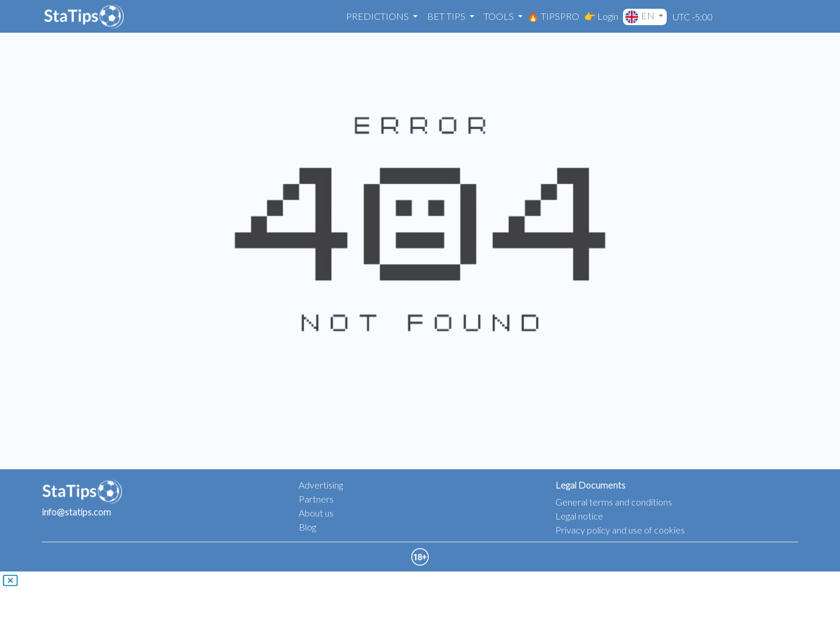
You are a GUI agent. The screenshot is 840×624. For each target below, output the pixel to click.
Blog (307, 527)
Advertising (321, 485)
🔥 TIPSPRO (553, 16)
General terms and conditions (614, 502)
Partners (316, 499)
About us (316, 513)
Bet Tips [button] (447, 16)
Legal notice (579, 516)
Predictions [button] (378, 16)
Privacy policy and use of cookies (620, 530)
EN (641, 17)
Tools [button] (500, 16)
